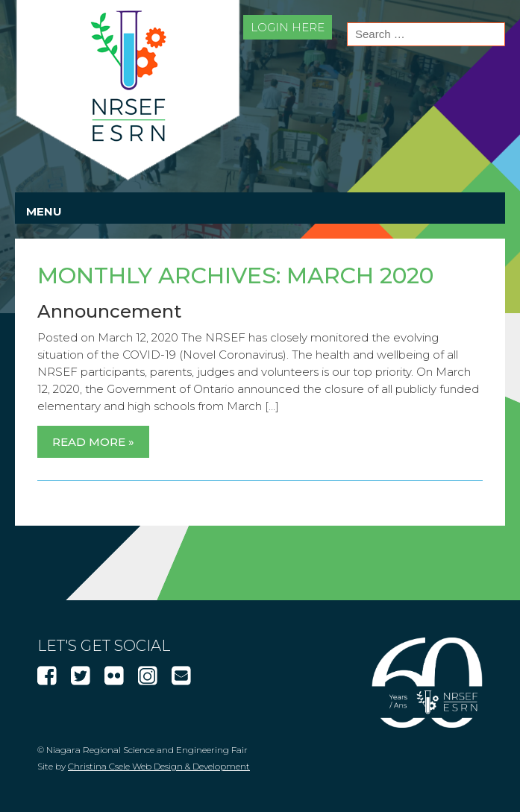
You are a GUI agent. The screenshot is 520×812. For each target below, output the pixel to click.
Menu (44, 211)
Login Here (288, 27)
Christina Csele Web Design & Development (159, 766)
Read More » (93, 442)
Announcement (109, 311)
